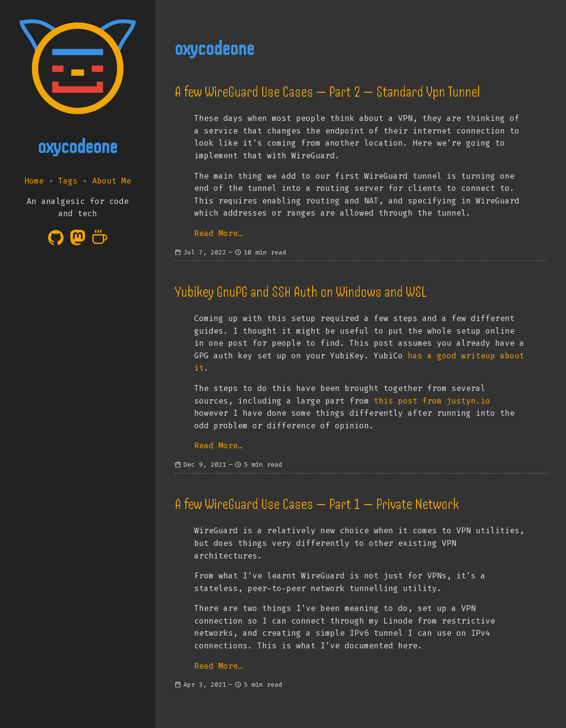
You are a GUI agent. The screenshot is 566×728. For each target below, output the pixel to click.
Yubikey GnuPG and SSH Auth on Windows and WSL (301, 292)
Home (34, 181)
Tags (68, 181)
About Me (112, 181)
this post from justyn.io (432, 401)
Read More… (218, 233)
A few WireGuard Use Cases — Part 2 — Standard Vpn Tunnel (327, 92)
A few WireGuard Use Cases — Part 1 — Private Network (317, 504)
